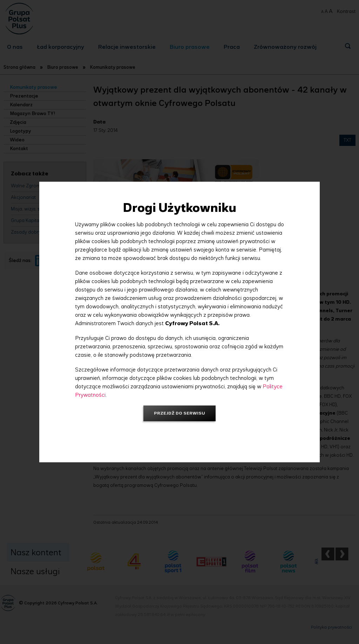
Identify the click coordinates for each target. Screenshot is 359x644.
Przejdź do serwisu (179, 413)
